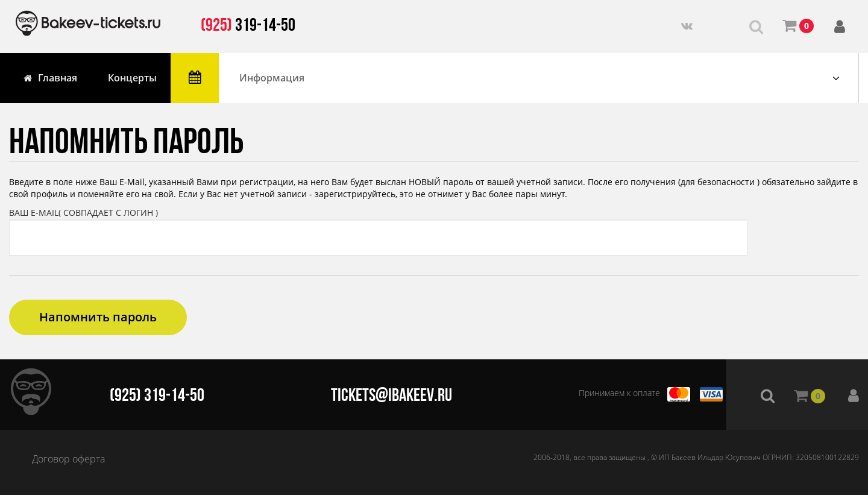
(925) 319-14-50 (157, 395)
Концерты (132, 78)
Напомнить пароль (98, 317)
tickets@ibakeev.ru (392, 395)
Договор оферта (68, 459)
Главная (50, 78)
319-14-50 (248, 24)
